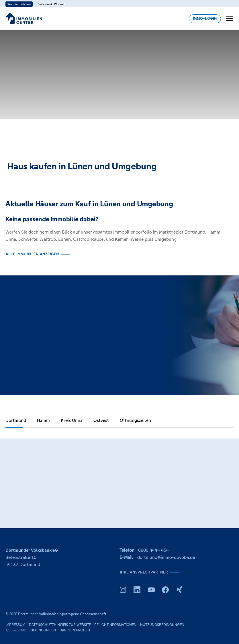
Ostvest (101, 420)
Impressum (15, 625)
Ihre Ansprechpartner (144, 572)
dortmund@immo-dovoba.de (166, 557)
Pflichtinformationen (115, 625)
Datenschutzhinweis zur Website (60, 625)
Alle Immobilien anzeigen (32, 254)
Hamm (43, 420)
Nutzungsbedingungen (162, 625)
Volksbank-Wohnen (52, 4)
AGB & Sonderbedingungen (31, 630)
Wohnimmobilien (19, 4)
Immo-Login (205, 19)
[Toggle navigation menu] (230, 18)
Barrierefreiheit (75, 630)
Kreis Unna (72, 420)
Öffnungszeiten (135, 420)
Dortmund (16, 420)
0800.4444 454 (153, 550)
